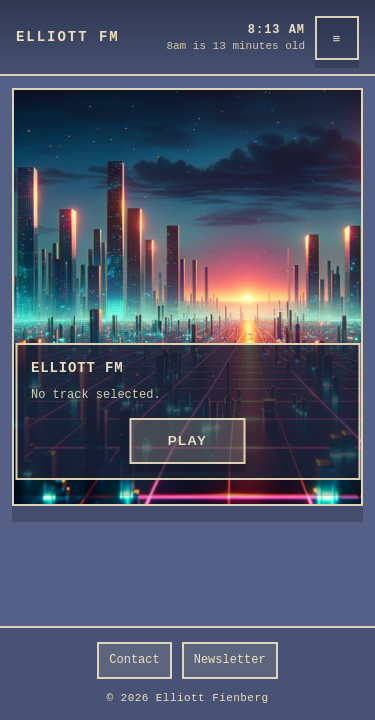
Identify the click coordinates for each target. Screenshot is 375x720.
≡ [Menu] (337, 38)
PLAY (188, 440)
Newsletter (230, 660)
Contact (134, 660)
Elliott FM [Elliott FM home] (68, 37)
